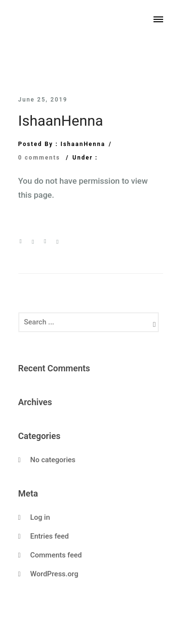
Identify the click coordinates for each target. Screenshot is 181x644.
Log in (40, 517)
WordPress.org (55, 574)
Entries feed (50, 536)
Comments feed (56, 555)
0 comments (39, 158)
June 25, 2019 (43, 100)
